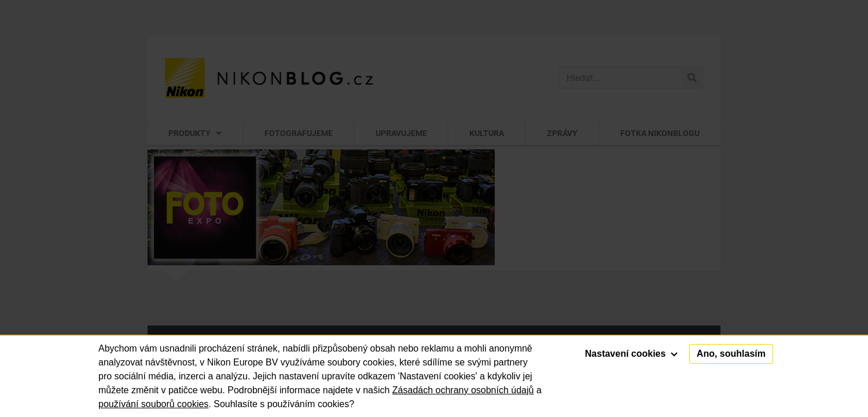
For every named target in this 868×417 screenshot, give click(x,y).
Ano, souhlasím (731, 354)
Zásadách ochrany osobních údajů (463, 390)
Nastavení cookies (631, 354)
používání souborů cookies (153, 404)
